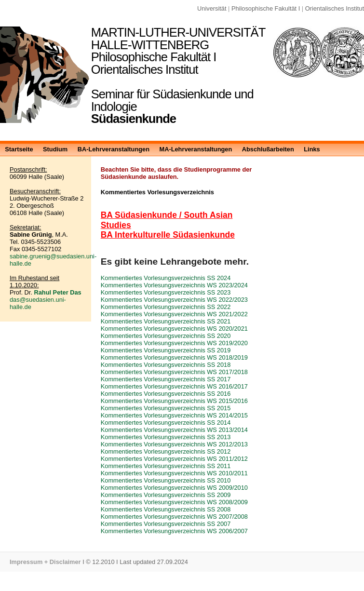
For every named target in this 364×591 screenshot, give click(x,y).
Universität (212, 8)
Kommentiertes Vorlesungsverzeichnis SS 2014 (166, 423)
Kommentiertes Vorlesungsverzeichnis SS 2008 (166, 509)
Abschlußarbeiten (268, 149)
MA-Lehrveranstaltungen (195, 149)
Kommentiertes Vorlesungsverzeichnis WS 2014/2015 (174, 415)
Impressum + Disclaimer (45, 562)
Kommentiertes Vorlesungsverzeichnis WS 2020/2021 (174, 329)
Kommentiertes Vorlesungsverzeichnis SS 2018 (166, 365)
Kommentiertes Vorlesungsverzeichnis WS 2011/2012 (174, 459)
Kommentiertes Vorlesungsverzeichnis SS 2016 (166, 394)
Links (312, 149)
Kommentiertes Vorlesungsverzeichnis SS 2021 (166, 321)
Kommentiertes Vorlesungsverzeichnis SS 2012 (166, 451)
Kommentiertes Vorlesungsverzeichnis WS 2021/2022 (174, 314)
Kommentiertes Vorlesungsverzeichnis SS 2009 (166, 495)
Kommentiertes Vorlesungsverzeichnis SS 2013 (166, 437)
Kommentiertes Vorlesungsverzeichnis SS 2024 (166, 278)
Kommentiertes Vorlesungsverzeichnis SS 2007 (166, 524)
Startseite (19, 149)
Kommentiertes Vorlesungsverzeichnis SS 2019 (166, 350)
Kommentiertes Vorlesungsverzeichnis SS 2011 (166, 466)
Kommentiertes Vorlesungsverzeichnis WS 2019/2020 (174, 343)
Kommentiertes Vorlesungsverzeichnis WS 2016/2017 (174, 386)
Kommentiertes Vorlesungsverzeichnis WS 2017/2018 (174, 372)
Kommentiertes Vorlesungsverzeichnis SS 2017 (166, 379)
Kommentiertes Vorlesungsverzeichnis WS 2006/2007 (174, 531)
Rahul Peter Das (58, 292)
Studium (55, 149)
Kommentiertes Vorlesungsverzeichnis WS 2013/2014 (174, 430)
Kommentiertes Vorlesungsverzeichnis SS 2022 (166, 307)
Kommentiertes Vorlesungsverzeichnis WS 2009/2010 (174, 488)
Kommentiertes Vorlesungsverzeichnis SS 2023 (166, 292)
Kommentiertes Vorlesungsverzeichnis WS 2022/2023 (174, 300)
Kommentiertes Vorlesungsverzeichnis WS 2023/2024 (174, 285)
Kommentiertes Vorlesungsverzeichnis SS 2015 (166, 408)
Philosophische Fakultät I (266, 8)
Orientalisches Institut (335, 8)
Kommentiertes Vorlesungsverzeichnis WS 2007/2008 (174, 517)
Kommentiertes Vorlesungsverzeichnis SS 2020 (166, 336)
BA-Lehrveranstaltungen (114, 149)
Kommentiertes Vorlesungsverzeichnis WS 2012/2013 (174, 444)
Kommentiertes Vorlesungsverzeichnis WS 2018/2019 (174, 357)
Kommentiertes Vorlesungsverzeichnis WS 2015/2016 (174, 401)
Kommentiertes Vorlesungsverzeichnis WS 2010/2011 (174, 473)
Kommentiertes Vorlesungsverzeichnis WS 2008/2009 (174, 502)
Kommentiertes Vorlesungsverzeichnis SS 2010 (166, 480)
